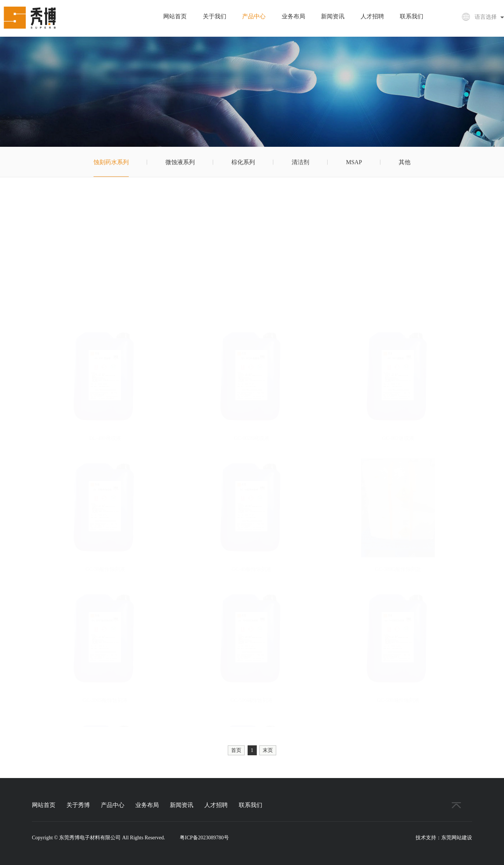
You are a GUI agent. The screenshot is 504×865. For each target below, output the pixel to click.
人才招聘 (372, 16)
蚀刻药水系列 (111, 163)
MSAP (354, 163)
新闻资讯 (333, 16)
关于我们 (215, 16)
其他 (405, 163)
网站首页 (175, 16)
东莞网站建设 (457, 838)
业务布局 (293, 16)
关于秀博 (78, 805)
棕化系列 (243, 163)
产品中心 (254, 16)
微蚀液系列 (180, 163)
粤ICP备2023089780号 (204, 838)
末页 (268, 750)
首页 (236, 750)
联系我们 (412, 16)
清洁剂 (300, 163)
